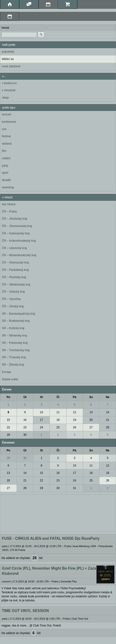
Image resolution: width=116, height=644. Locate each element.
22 (8, 427)
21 (108, 420)
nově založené (11, 66)
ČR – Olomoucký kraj (15, 263)
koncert (7, 114)
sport (5, 173)
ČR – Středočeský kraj (16, 285)
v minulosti (9, 90)
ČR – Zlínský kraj (13, 306)
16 (25, 420)
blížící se (8, 59)
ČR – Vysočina (11, 299)
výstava (7, 144)
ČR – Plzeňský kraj (14, 277)
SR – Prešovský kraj (15, 343)
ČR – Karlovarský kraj (16, 233)
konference (9, 122)
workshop (8, 187)
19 (74, 420)
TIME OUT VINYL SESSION (25, 611)
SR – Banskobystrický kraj (18, 314)
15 (8, 420)
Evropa (6, 372)
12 (74, 412)
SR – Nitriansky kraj (14, 336)
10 (41, 412)
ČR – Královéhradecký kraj (19, 241)
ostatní (6, 158)
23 (25, 427)
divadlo (6, 180)
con (4, 129)
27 (91, 427)
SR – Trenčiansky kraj (16, 350)
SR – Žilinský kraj (13, 365)
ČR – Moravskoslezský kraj (19, 255)
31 (74, 488)
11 (58, 412)
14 (108, 412)
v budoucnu (9, 83)
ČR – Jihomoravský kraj (17, 226)
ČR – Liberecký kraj (14, 248)
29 (8, 435)
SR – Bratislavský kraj (16, 321)
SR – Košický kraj (13, 328)
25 (58, 427)
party (5, 166)
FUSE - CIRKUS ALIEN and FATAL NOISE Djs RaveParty (51, 538)
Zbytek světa (10, 379)
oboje (5, 98)
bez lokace (9, 204)
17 (41, 420)
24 (41, 427)
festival (6, 136)
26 (74, 427)
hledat (5, 28)
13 (91, 412)
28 (108, 427)
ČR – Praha (9, 212)
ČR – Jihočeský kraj (14, 219)
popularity (8, 52)
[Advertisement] (58, 512)
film (4, 151)
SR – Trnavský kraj (14, 357)
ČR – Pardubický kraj (15, 270)
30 (25, 435)
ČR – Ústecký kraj (13, 292)
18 (58, 420)
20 (91, 420)
